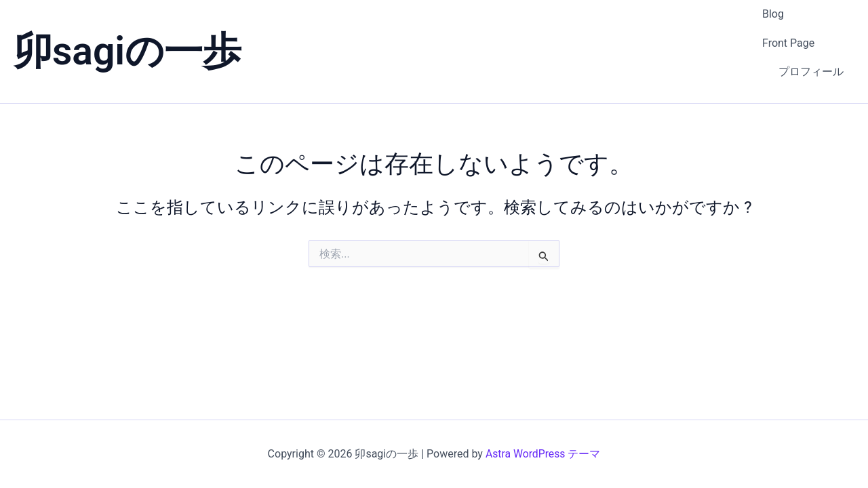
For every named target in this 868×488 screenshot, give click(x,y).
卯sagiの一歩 (127, 34)
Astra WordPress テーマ (543, 454)
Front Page (788, 26)
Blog (773, 8)
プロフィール (811, 44)
